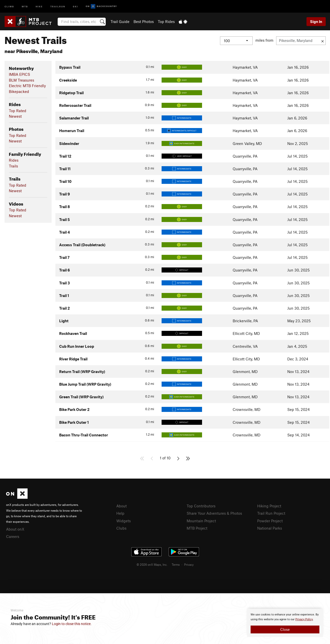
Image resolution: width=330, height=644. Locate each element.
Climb (9, 6)
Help (120, 513)
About (122, 506)
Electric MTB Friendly (27, 86)
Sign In (316, 21)
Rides (14, 160)
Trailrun (58, 6)
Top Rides (166, 21)
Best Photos (144, 21)
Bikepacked (19, 91)
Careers (13, 536)
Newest (15, 116)
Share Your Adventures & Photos (214, 513)
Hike (39, 6)
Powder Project (270, 521)
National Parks (270, 528)
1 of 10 (165, 458)
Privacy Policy (304, 619)
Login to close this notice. (72, 624)
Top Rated (18, 111)
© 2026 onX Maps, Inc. (152, 564)
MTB (25, 6)
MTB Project (197, 528)
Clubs (121, 528)
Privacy (189, 564)
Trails (13, 166)
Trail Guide (120, 21)
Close (285, 629)
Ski (75, 6)
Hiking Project (269, 506)
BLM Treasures (21, 80)
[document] (285, 623)
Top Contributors (201, 506)
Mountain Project (201, 521)
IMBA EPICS (19, 74)
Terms (176, 564)
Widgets (124, 521)
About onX (15, 529)
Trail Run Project (271, 513)
